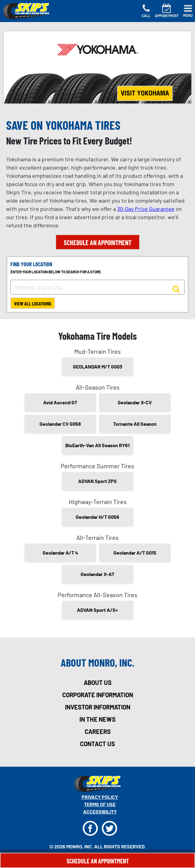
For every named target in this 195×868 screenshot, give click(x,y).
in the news (97, 719)
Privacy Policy (100, 797)
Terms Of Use (100, 804)
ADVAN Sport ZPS (97, 481)
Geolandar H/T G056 (97, 517)
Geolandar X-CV (135, 402)
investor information (98, 707)
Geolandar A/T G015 (135, 553)
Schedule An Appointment (98, 861)
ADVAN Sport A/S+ (97, 610)
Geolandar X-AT (97, 574)
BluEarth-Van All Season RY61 (97, 445)
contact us (97, 744)
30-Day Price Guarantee (146, 209)
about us (98, 683)
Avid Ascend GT (60, 402)
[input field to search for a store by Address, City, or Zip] (97, 287)
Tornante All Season (135, 424)
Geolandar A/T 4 (60, 553)
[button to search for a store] (176, 289)
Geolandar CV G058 (60, 424)
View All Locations (33, 303)
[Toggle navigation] (188, 11)
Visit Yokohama (145, 93)
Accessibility (100, 812)
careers (98, 731)
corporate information (98, 695)
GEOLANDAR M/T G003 (98, 367)
